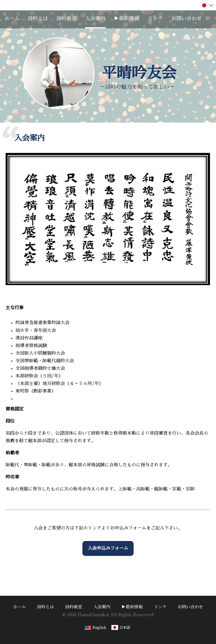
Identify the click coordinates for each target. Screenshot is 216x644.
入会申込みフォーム (108, 548)
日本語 (125, 628)
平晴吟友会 (139, 73)
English (99, 628)
